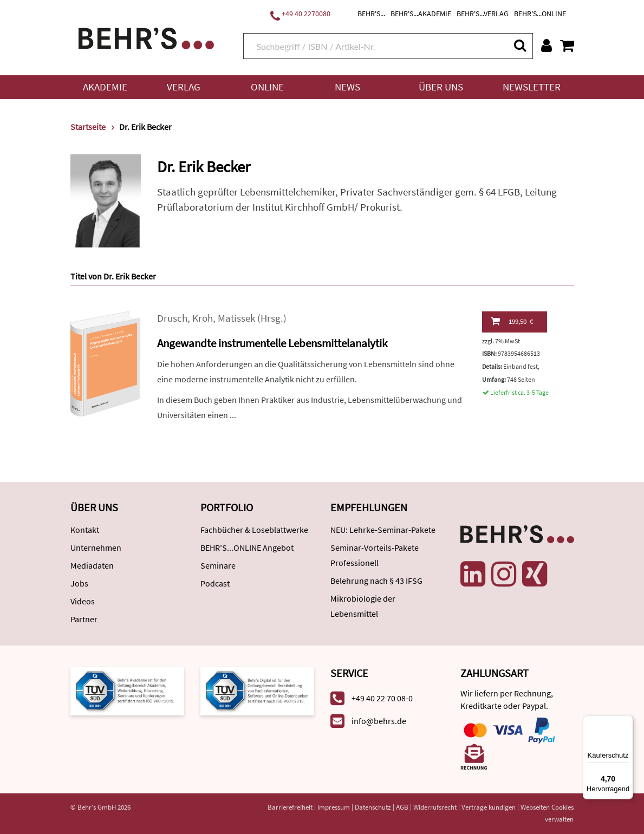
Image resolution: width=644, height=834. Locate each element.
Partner (84, 619)
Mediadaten (92, 565)
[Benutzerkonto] (547, 45)
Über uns (441, 87)
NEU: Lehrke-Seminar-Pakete (383, 530)
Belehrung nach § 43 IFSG (376, 581)
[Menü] (627, 722)
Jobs (79, 583)
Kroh (203, 318)
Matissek (236, 318)
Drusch (172, 318)
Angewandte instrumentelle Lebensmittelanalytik (272, 343)
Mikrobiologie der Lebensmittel (363, 606)
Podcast (215, 583)
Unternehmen (96, 548)
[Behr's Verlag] (146, 37)
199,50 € (512, 321)
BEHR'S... (371, 14)
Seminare (218, 565)
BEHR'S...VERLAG (483, 14)
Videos (83, 601)
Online (267, 87)
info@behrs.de (379, 721)
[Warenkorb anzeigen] (567, 45)
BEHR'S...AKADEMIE (421, 14)
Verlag (184, 87)
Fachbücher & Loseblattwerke (254, 530)
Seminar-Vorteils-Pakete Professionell (375, 555)
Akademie (105, 87)
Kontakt (85, 530)
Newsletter (532, 87)
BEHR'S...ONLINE (540, 14)
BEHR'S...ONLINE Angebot (247, 548)
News (347, 87)
